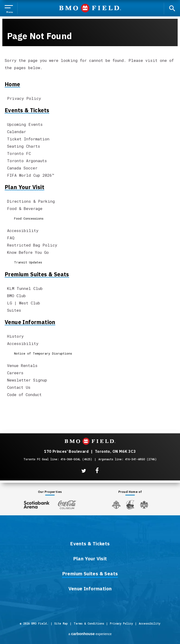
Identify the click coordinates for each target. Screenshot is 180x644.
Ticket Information (28, 139)
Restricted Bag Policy (32, 245)
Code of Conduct (24, 395)
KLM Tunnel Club (25, 288)
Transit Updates (28, 262)
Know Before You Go (28, 252)
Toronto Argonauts (27, 161)
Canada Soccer (22, 168)
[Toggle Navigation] (10, 8)
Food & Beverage (25, 208)
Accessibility (23, 230)
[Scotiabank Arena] (37, 504)
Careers (15, 373)
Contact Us (19, 387)
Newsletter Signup (27, 380)
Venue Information (30, 322)
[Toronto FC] (116, 505)
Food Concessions (29, 218)
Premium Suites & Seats (37, 274)
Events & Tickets (27, 110)
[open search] (172, 8)
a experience (90, 634)
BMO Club (16, 296)
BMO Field (90, 8)
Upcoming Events (25, 124)
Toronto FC (19, 153)
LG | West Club (24, 303)
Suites (14, 310)
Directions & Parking (31, 201)
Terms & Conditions (89, 623)
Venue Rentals (22, 365)
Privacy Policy (24, 98)
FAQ (11, 238)
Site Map (61, 623)
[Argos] (130, 504)
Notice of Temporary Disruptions (43, 353)
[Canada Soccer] (144, 505)
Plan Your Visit (24, 187)
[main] (90, 207)
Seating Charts (24, 146)
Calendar (17, 132)
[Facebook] (97, 471)
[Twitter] (84, 471)
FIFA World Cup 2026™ (31, 175)
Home (12, 84)
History (15, 336)
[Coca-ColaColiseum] (67, 505)
